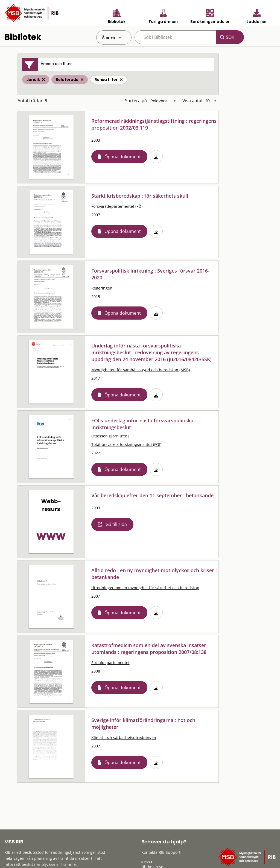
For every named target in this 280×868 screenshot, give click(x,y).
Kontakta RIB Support (161, 852)
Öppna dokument (123, 157)
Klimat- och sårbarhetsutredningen (124, 737)
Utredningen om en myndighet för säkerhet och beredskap (145, 588)
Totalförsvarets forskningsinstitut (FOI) (126, 444)
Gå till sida (116, 524)
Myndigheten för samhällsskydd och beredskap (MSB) (141, 370)
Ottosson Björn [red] (110, 436)
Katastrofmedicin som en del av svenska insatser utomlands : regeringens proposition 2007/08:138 (149, 649)
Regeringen (102, 288)
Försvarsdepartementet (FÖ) (117, 206)
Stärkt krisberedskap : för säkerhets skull (140, 196)
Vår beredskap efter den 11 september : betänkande (152, 495)
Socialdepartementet (110, 663)
